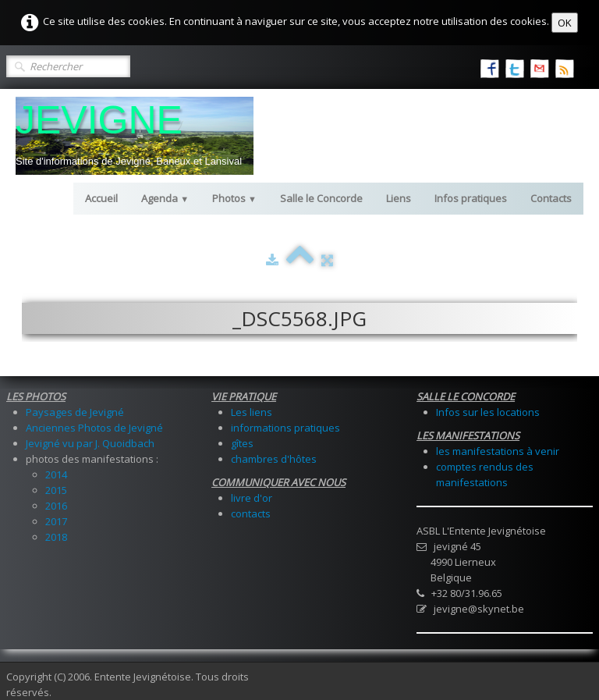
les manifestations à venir (498, 451)
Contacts (551, 198)
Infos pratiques (471, 198)
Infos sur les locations (488, 412)
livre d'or (252, 498)
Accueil (101, 198)
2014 (56, 474)
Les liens (252, 412)
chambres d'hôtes (274, 459)
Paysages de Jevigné (75, 412)
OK (565, 23)
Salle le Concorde (321, 198)
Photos (234, 198)
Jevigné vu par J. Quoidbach (90, 443)
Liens (399, 198)
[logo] (135, 136)
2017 (56, 521)
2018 (56, 537)
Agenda (165, 198)
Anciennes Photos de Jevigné (94, 428)
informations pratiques (285, 428)
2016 (56, 506)
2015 (56, 490)
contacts (251, 513)
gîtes (242, 443)
